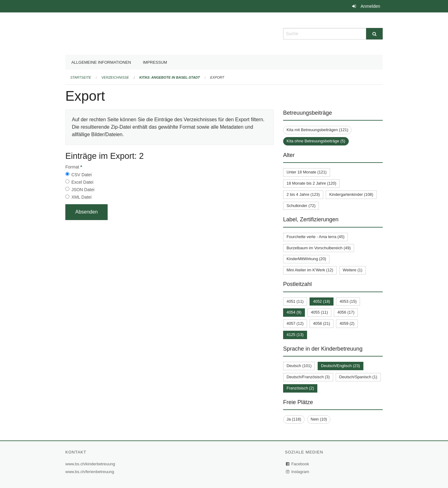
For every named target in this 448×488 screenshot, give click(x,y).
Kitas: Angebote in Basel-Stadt (170, 77)
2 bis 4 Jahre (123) (303, 194)
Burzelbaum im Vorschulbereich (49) (319, 248)
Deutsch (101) (299, 366)
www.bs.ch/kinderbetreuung (91, 464)
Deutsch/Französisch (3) (308, 377)
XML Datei (81, 197)
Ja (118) (294, 419)
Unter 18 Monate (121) (307, 172)
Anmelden (370, 6)
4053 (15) (348, 301)
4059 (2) (347, 323)
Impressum (155, 62)
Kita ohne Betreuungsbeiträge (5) (316, 141)
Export (217, 77)
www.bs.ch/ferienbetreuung (91, 472)
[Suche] (374, 34)
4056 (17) (346, 312)
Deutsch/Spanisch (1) (358, 377)
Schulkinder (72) (301, 206)
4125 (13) (295, 335)
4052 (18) (322, 301)
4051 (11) (295, 301)
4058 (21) (322, 323)
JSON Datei (83, 190)
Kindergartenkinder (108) (351, 194)
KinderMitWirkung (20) (306, 259)
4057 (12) (295, 323)
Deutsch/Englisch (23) (341, 366)
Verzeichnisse (115, 77)
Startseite (81, 77)
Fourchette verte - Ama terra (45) (315, 237)
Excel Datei (82, 182)
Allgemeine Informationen (101, 62)
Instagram (298, 472)
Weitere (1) (353, 270)
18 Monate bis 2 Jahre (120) (311, 183)
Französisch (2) (300, 388)
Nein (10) (319, 419)
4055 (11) (319, 312)
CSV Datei (81, 175)
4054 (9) (294, 312)
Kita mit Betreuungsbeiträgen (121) (317, 130)
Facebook (298, 464)
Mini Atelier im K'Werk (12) (310, 270)
